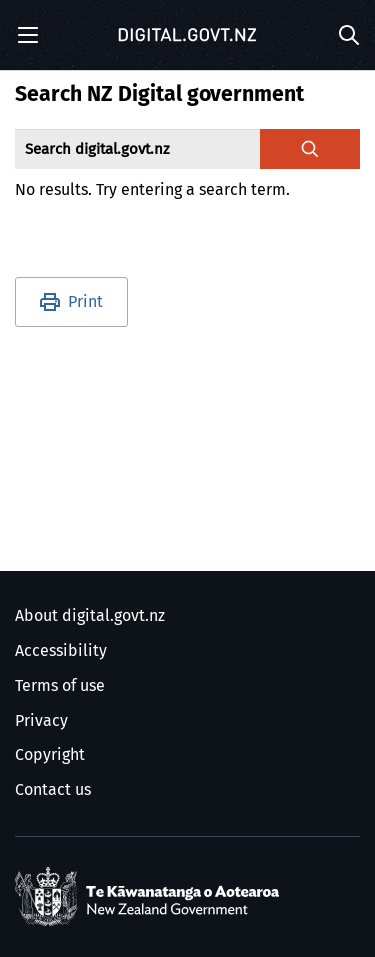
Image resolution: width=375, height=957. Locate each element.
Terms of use (60, 686)
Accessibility (61, 651)
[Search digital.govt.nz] (310, 149)
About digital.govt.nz (90, 616)
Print (85, 302)
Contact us (53, 790)
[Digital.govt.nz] (188, 35)
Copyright (50, 755)
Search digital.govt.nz (97, 149)
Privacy (41, 721)
